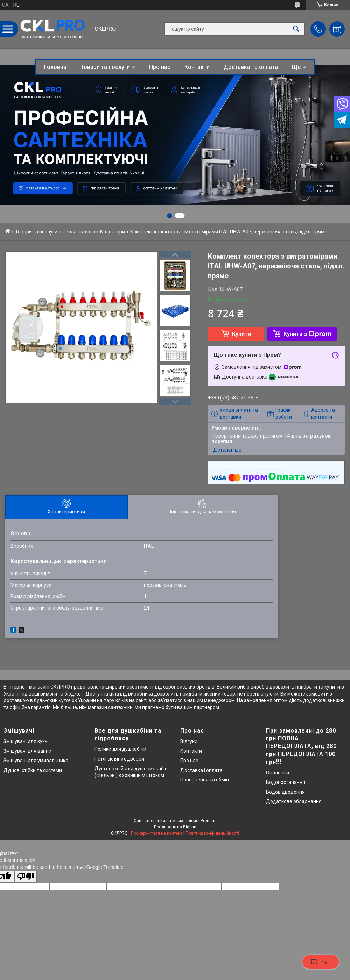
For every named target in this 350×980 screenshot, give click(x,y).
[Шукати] (296, 29)
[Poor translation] (26, 877)
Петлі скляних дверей (119, 759)
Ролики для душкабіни (120, 749)
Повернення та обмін (205, 780)
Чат (321, 962)
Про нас (160, 67)
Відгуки (189, 741)
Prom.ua (209, 821)
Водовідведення (285, 792)
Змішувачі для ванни (27, 751)
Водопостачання (286, 782)
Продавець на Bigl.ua (175, 827)
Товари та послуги (105, 67)
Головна (55, 67)
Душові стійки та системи (33, 770)
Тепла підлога (79, 232)
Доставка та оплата (251, 67)
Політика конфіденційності (212, 833)
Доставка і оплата (201, 770)
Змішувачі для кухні (26, 741)
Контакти (197, 67)
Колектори (113, 232)
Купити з (307, 334)
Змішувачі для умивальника (36, 761)
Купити (241, 334)
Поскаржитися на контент (157, 833)
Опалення (278, 773)
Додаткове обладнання (294, 801)
